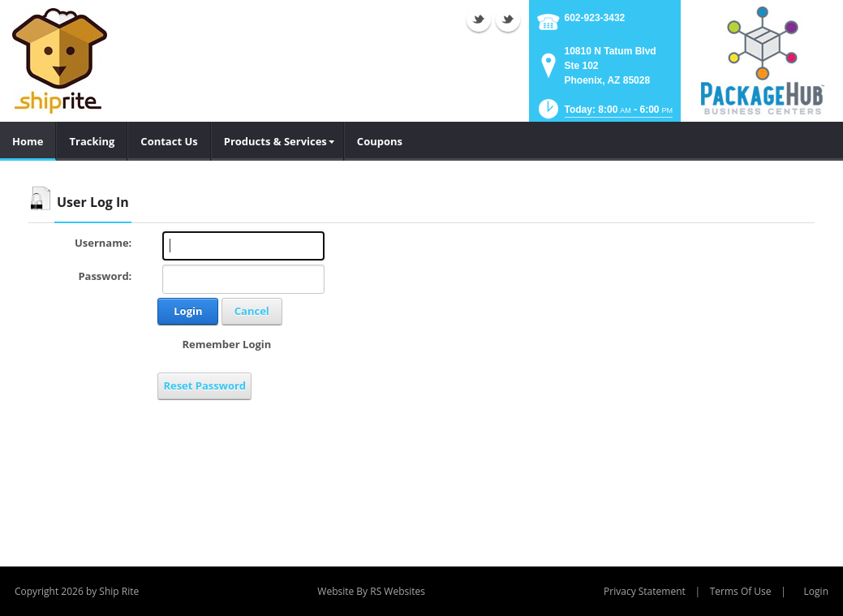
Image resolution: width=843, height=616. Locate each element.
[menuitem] (277, 141)
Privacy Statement (645, 591)
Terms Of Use (741, 591)
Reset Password (204, 386)
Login (188, 311)
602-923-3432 (595, 18)
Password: (105, 276)
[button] (604, 114)
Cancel (252, 311)
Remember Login (226, 344)
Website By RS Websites (371, 591)
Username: (103, 243)
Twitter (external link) (479, 19)
